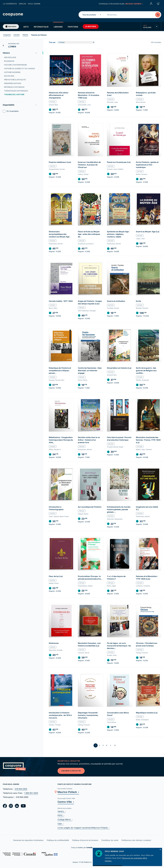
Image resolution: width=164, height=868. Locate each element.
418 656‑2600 (21, 789)
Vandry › (61, 811)
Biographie (9, 61)
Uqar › (61, 824)
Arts (26, 27)
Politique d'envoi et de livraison (85, 840)
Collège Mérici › (65, 819)
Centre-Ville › (66, 802)
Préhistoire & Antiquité (15, 80)
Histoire (25, 35)
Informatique (41, 27)
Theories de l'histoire (14, 94)
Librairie (58, 27)
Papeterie (73, 27)
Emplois (22, 4)
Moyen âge (9, 76)
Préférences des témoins (136, 840)
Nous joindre (34, 4)
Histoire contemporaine (16, 65)
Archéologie (10, 57)
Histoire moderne (12, 72)
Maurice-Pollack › (68, 792)
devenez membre (134, 4)
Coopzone (7, 35)
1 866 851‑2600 (31, 793)
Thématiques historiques (16, 91)
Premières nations (13, 83)
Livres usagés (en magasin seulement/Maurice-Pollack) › (83, 828)
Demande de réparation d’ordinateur (28, 840)
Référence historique (14, 87)
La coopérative (10, 4)
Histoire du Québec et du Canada (19, 69)
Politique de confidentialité (58, 840)
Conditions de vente (110, 840)
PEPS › (61, 815)
